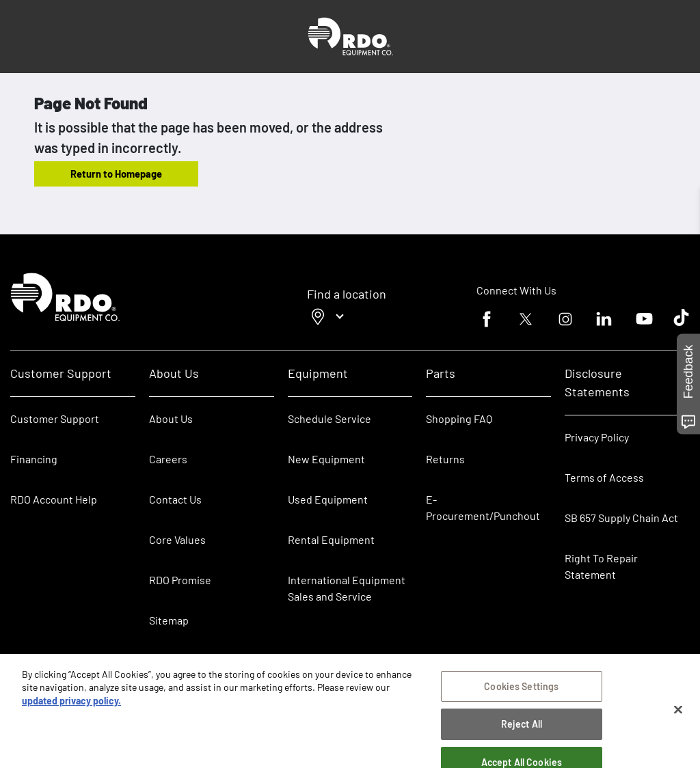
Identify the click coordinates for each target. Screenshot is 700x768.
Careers (168, 459)
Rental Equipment (332, 539)
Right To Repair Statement (601, 566)
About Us (171, 419)
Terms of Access (604, 477)
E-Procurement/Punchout (483, 507)
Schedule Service (329, 419)
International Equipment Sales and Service (347, 588)
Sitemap (169, 620)
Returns (445, 459)
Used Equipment (328, 499)
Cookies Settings (521, 688)
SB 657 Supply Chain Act (621, 518)
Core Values (177, 539)
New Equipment (326, 459)
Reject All (522, 726)
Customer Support (55, 419)
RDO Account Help (54, 499)
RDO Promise (180, 580)
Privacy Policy (597, 437)
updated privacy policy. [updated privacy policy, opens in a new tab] (71, 702)
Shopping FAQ (459, 419)
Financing (34, 459)
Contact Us (175, 499)
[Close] (678, 711)
